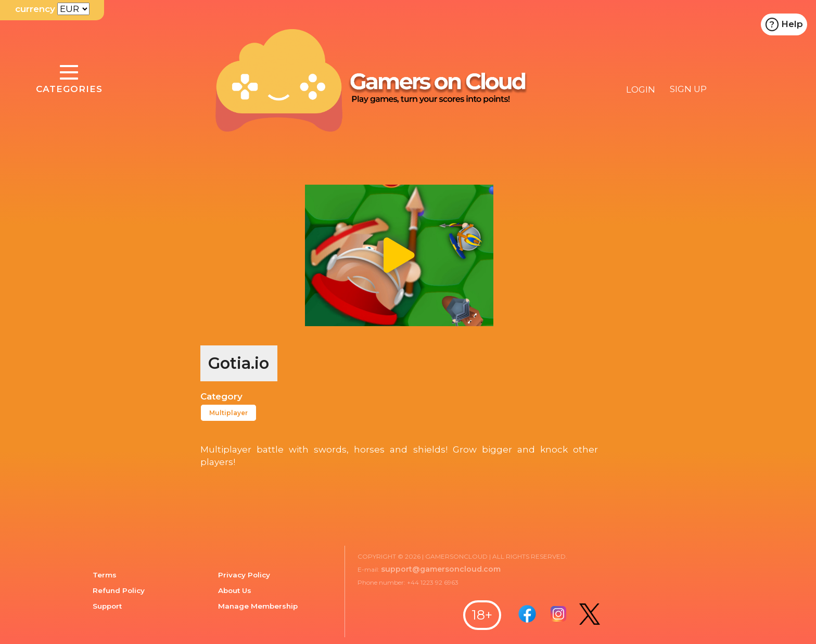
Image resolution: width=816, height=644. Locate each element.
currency (35, 9)
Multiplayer (228, 413)
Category (221, 396)
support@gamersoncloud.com (441, 569)
